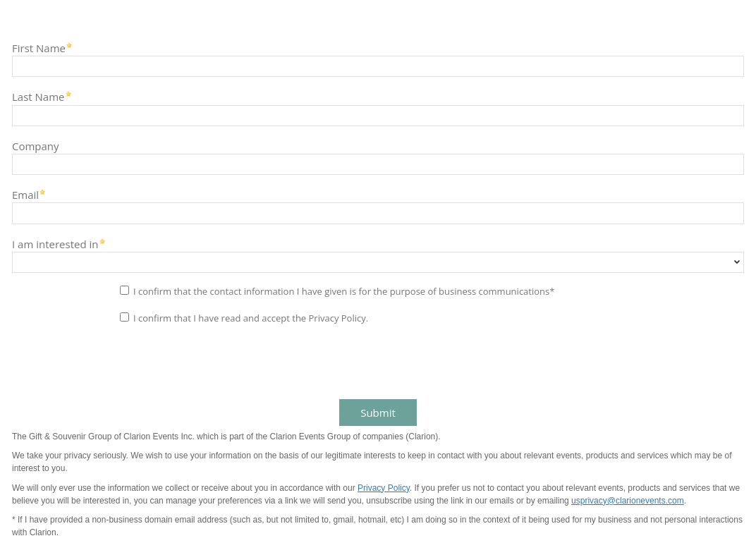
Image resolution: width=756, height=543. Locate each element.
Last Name (38, 96)
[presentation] (114, 363)
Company (36, 146)
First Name (39, 48)
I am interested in (55, 244)
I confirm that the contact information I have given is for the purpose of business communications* (344, 291)
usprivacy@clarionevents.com (628, 501)
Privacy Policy (384, 488)
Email (25, 194)
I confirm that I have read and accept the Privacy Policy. (251, 318)
